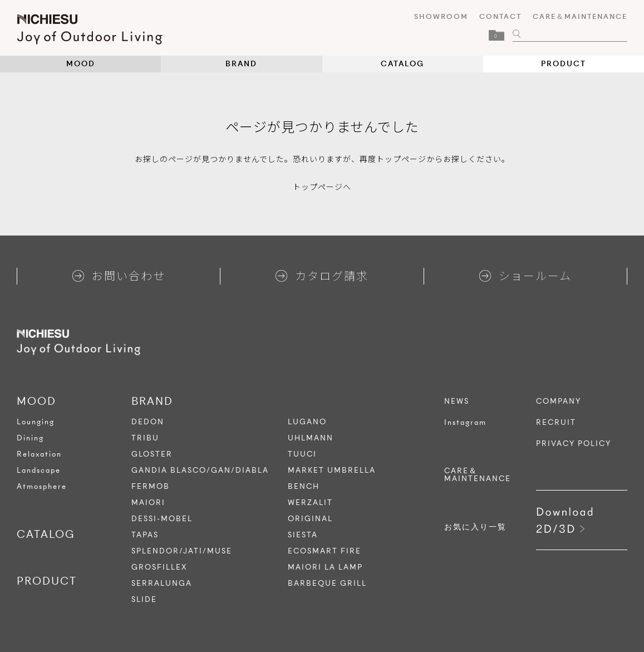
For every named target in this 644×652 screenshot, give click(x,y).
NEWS (457, 401)
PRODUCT (564, 64)
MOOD (81, 64)
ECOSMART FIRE (325, 551)
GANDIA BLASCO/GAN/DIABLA (200, 470)
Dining (30, 438)
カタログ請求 (322, 275)
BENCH (304, 486)
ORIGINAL (310, 519)
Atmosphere (42, 486)
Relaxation (39, 454)
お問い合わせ (119, 275)
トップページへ (322, 187)
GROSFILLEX (159, 567)
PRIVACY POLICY (574, 444)
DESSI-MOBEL (162, 519)
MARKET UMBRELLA (332, 470)
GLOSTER (152, 454)
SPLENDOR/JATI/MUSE (182, 551)
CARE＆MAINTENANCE (580, 16)
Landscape (39, 470)
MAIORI (148, 503)
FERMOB (151, 486)
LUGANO (307, 422)
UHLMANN (311, 438)
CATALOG (402, 64)
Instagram (465, 423)
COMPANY (559, 401)
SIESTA (303, 535)
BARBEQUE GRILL (327, 583)
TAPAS (145, 535)
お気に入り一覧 (475, 527)
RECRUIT (556, 423)
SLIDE (144, 599)
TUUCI (302, 454)
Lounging (36, 422)
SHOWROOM (441, 16)
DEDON (148, 422)
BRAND (241, 64)
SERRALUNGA (162, 583)
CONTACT (500, 16)
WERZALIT (310, 503)
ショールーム (525, 275)
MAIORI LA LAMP (325, 567)
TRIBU (145, 438)
